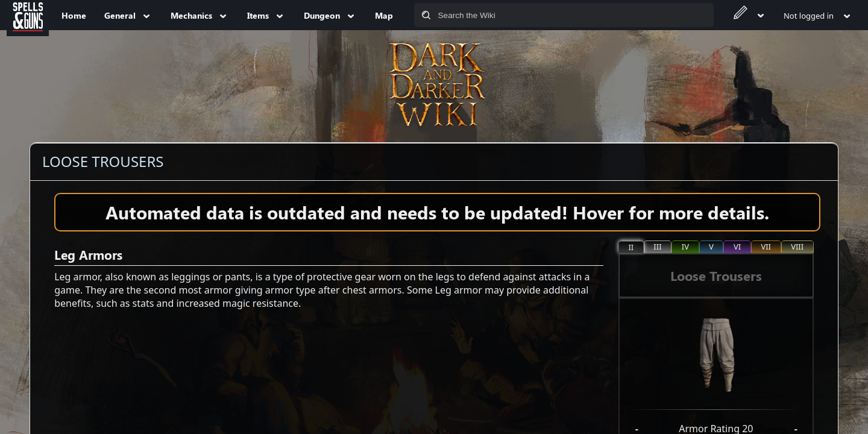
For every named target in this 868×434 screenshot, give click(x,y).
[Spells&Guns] (28, 15)
